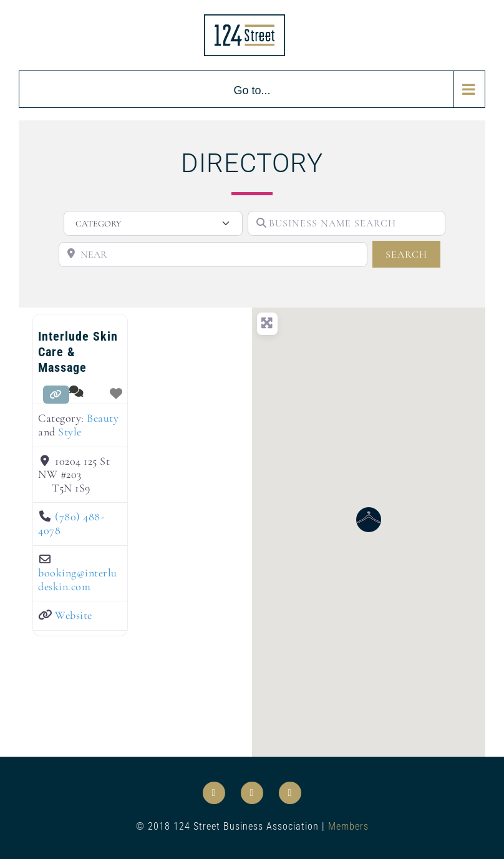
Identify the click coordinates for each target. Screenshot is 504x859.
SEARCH (413, 254)
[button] (369, 520)
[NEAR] (213, 255)
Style (70, 432)
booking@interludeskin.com (78, 580)
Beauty (103, 418)
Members (348, 826)
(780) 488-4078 (71, 523)
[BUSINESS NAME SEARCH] (346, 223)
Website (74, 615)
